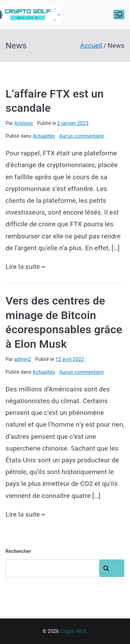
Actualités (44, 136)
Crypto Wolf (73, 631)
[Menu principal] (119, 15)
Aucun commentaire (82, 136)
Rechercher (18, 551)
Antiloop (24, 123)
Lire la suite (25, 267)
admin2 (23, 359)
